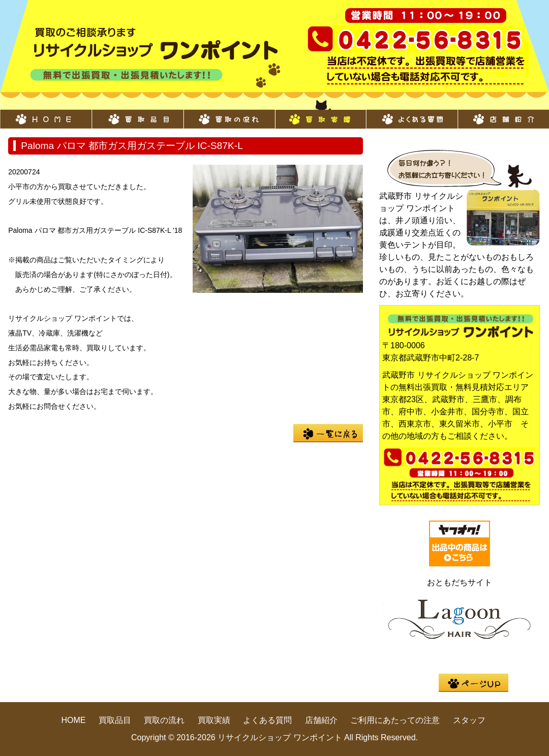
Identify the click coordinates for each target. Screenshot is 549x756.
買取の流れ (229, 114)
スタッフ (469, 720)
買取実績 (320, 114)
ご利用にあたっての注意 (395, 720)
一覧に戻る (328, 433)
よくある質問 (412, 114)
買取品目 (137, 114)
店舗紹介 (503, 114)
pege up (474, 683)
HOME (46, 114)
